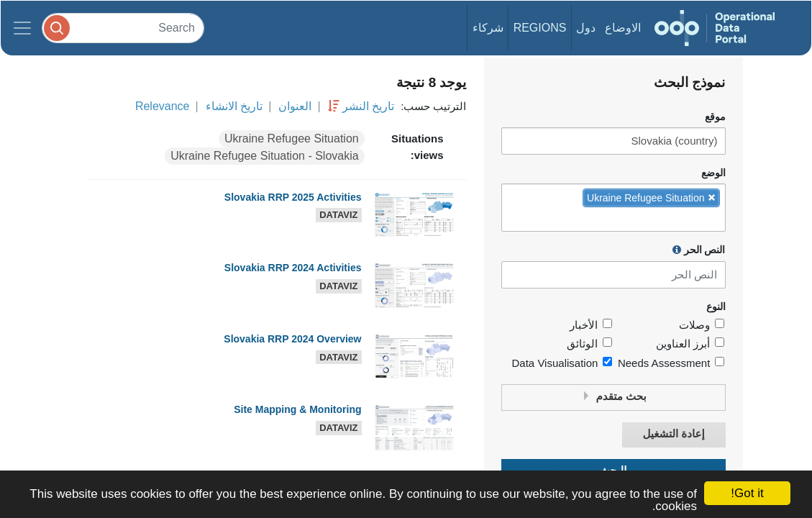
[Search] (123, 28)
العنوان (295, 106)
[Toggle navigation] (22, 28)
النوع (716, 307)
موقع (715, 117)
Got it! (747, 493)
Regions (540, 28)
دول (586, 28)
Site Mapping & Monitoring (297, 409)
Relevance (163, 106)
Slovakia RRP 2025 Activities (293, 197)
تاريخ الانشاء (234, 106)
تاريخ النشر (368, 106)
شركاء (488, 28)
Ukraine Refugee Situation (292, 138)
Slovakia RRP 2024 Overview (292, 339)
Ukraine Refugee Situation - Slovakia (264, 156)
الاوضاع (623, 28)
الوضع (713, 173)
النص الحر (699, 250)
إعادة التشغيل (673, 434)
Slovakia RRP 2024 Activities (293, 268)
